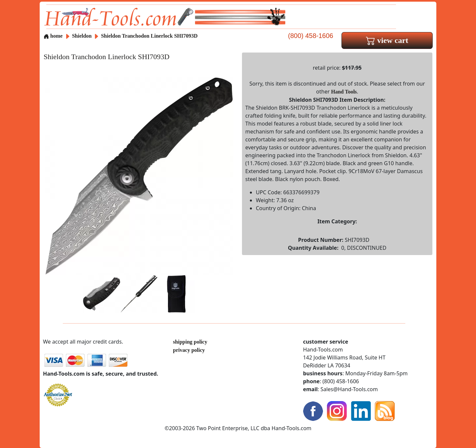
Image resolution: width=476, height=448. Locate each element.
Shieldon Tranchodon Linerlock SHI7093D (149, 36)
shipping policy (190, 342)
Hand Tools (344, 92)
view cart (387, 40)
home (53, 36)
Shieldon (83, 36)
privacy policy (189, 350)
